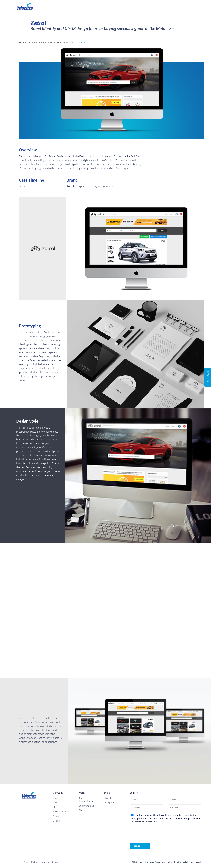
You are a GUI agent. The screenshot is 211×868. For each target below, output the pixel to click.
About (56, 854)
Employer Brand (86, 857)
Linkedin (108, 849)
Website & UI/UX (66, 42)
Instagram (109, 854)
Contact (208, 377)
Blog (55, 859)
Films (81, 862)
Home (22, 42)
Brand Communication (41, 42)
